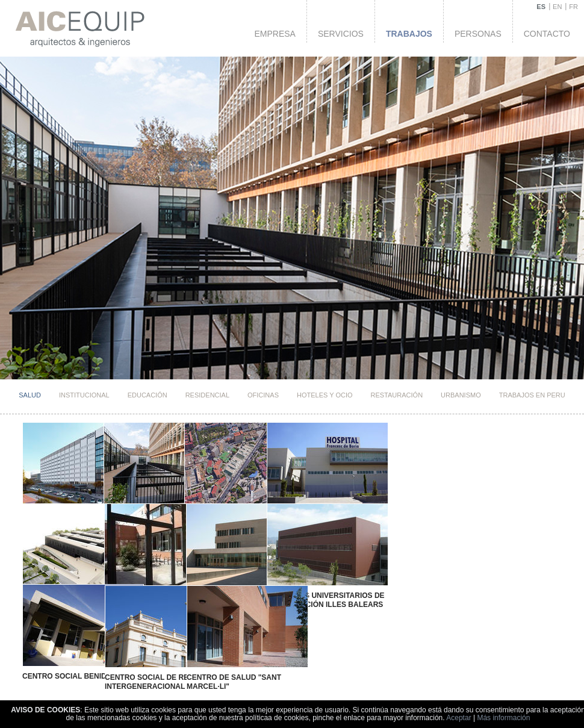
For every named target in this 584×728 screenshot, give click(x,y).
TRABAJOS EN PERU (532, 395)
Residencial (207, 395)
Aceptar (458, 718)
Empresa (275, 34)
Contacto (547, 34)
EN (557, 7)
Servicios (341, 34)
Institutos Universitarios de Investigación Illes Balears (298, 592)
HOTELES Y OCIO (325, 395)
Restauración (397, 395)
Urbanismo (461, 395)
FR (573, 7)
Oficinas (263, 395)
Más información (503, 718)
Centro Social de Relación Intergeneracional (148, 664)
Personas (478, 34)
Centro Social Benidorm (70, 659)
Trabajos (409, 34)
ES (541, 7)
